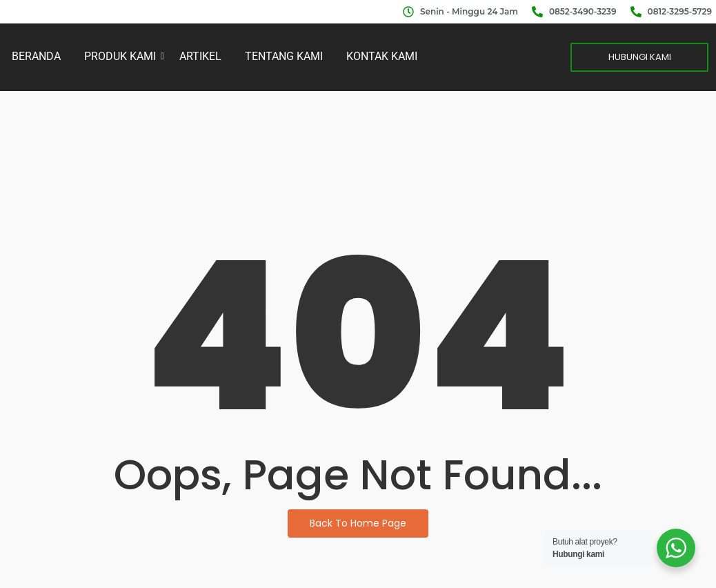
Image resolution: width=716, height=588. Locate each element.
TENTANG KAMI (284, 56)
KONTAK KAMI (382, 56)
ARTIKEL (200, 56)
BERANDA (36, 56)
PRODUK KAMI (122, 56)
